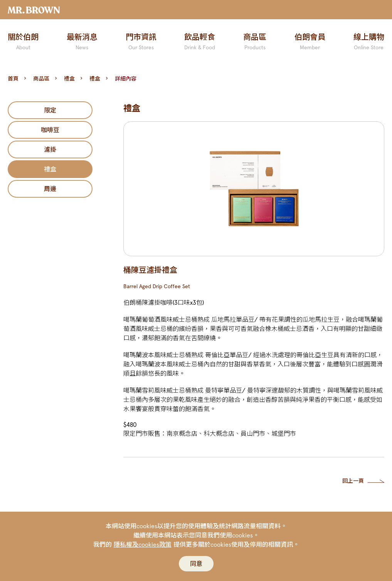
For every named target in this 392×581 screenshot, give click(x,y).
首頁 (13, 79)
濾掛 (50, 149)
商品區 (41, 79)
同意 (196, 564)
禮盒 (69, 79)
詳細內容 (126, 79)
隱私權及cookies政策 (143, 544)
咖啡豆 (50, 130)
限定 (50, 110)
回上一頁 (353, 481)
